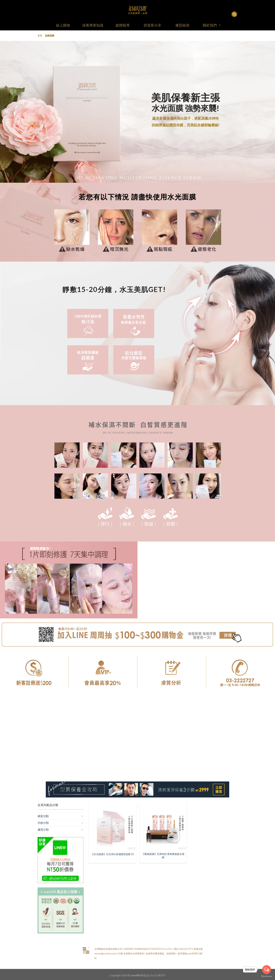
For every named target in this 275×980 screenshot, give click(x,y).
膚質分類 (43, 830)
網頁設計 (146, 975)
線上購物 (63, 25)
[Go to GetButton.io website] (267, 976)
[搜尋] (234, 14)
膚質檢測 (182, 25)
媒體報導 (123, 25)
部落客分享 (152, 25)
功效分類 (43, 823)
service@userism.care (105, 953)
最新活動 (43, 816)
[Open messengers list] (267, 970)
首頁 (40, 35)
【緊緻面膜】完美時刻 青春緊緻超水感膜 (163, 856)
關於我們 (212, 25)
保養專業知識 (93, 25)
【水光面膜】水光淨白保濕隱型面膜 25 (113, 854)
